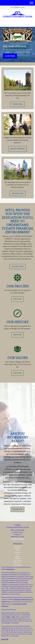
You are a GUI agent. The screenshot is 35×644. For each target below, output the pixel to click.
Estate (17, 550)
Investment (17, 548)
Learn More (10, 56)
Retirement (17, 546)
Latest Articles (17, 561)
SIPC (14, 617)
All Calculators (17, 565)
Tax (18, 554)
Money (17, 557)
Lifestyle (17, 559)
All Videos (17, 563)
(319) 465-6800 (17, 24)
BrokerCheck (10, 569)
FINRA (8, 617)
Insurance (17, 552)
